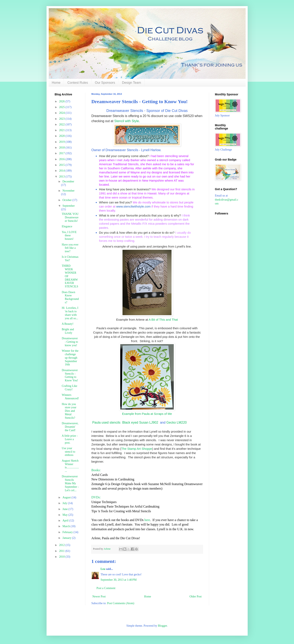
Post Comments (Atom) (121, 603)
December (68, 181)
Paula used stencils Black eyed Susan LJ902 (125, 422)
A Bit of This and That (163, 320)
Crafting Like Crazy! (69, 388)
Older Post (196, 597)
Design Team (131, 83)
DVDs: (96, 497)
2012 (62, 545)
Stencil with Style (127, 121)
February (68, 532)
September (69, 206)
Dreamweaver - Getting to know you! (70, 342)
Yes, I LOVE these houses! (69, 236)
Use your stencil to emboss (68, 452)
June (65, 509)
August (67, 497)
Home (56, 83)
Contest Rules (78, 83)
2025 (62, 107)
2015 (62, 165)
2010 (62, 557)
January (67, 538)
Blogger (162, 626)
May (65, 515)
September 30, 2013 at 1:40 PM (119, 580)
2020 (62, 136)
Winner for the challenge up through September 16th (70, 358)
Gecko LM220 (177, 422)
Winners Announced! (70, 397)
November (68, 191)
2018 (62, 148)
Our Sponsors (105, 83)
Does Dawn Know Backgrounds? (70, 297)
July (65, 503)
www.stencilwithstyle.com (133, 206)
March (67, 526)
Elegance (67, 226)
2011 (62, 551)
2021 (62, 130)
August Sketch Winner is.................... (70, 466)
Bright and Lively (68, 331)
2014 (62, 171)
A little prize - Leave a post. (70, 439)
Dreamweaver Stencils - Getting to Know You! (70, 375)
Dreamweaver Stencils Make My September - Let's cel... (70, 483)
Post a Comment (106, 588)
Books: (96, 470)
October (67, 200)
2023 (62, 119)
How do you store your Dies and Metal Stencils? (69, 411)
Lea (103, 569)
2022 (62, 124)
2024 (62, 113)
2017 (62, 153)
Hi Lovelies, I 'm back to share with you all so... (70, 313)
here (147, 520)
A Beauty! (67, 324)
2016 (62, 159)
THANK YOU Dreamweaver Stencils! (70, 217)
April (66, 521)
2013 (62, 177)
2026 (62, 101)
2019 (62, 142)
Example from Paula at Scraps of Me (147, 414)
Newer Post (99, 597)
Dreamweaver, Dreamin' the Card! (70, 427)
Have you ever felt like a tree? (70, 248)
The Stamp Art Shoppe (137, 449)
